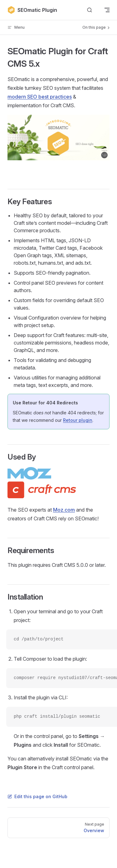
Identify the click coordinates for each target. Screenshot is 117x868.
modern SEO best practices (40, 97)
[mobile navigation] (107, 10)
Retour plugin (78, 420)
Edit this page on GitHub (37, 796)
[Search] (90, 10)
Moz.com (64, 510)
